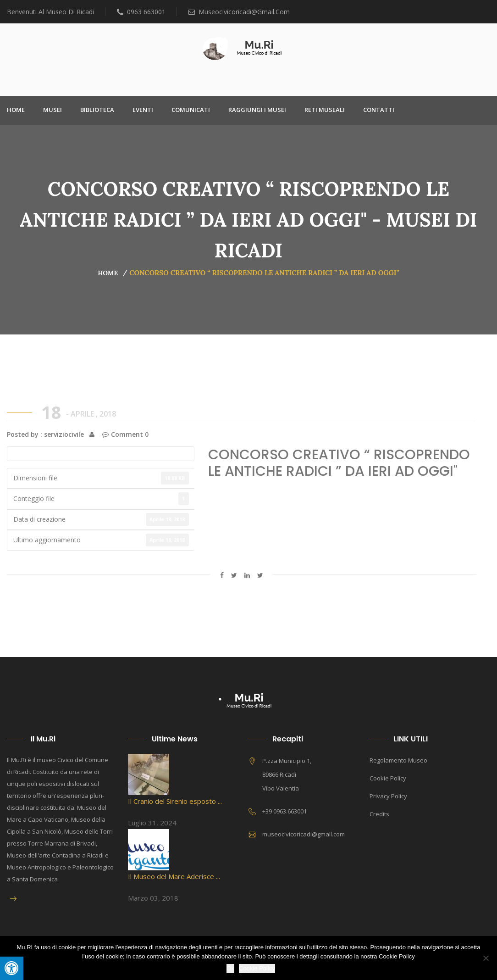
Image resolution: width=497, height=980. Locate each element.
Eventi (143, 110)
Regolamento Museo (398, 760)
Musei (52, 110)
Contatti (379, 110)
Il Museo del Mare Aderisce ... (174, 876)
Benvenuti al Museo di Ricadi (50, 12)
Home (16, 110)
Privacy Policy (388, 796)
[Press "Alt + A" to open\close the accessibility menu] (12, 968)
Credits (379, 814)
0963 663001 (141, 12)
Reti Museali (325, 110)
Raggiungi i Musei (257, 110)
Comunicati (191, 110)
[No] (486, 958)
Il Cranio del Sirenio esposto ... (175, 801)
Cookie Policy (388, 778)
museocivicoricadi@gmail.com (239, 12)
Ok (230, 968)
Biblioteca (97, 110)
